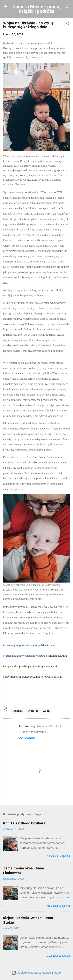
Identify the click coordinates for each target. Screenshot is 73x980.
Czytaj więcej (58, 856)
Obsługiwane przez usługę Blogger (37, 973)
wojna (47, 711)
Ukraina (33, 711)
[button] (68, 24)
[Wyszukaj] (68, 8)
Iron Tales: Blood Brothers (24, 823)
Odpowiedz (27, 738)
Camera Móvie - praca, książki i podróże (36, 9)
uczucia (18, 711)
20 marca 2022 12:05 (49, 726)
